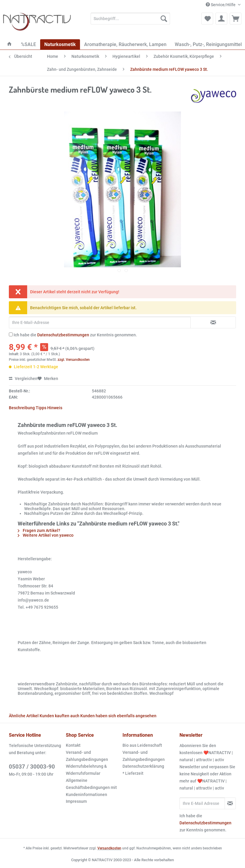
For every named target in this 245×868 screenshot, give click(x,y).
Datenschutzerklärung (143, 766)
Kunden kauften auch (59, 716)
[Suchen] (164, 19)
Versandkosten (109, 848)
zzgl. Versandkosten (74, 360)
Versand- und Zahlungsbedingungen (87, 756)
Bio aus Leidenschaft (142, 745)
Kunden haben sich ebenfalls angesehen (118, 716)
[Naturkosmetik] (60, 44)
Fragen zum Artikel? (39, 530)
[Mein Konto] (221, 19)
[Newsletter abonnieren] (230, 803)
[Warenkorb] (236, 19)
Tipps (41, 408)
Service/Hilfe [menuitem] (221, 5)
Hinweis (55, 408)
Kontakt (73, 745)
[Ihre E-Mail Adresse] (202, 803)
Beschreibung (22, 408)
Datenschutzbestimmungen (63, 335)
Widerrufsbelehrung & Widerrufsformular (86, 770)
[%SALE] (28, 44)
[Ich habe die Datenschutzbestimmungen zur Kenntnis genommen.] (11, 334)
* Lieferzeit (133, 773)
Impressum (76, 801)
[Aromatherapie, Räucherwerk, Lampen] (125, 44)
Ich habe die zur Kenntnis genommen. (75, 335)
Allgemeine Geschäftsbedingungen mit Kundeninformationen (91, 787)
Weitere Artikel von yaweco (46, 535)
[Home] (9, 44)
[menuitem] (130, 21)
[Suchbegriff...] (130, 19)
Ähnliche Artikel (24, 716)
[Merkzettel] (207, 19)
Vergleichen (23, 379)
